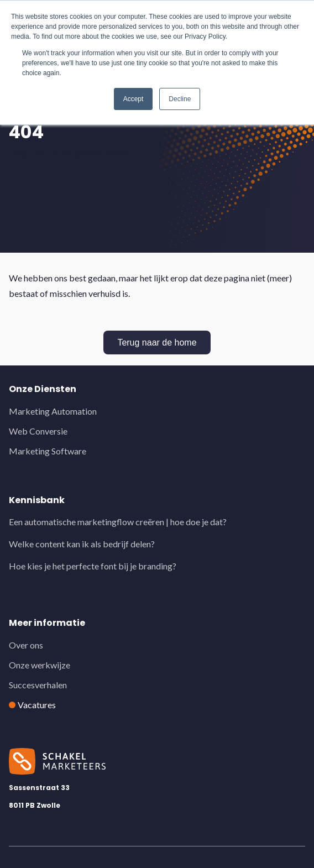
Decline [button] (180, 99)
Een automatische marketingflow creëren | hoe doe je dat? (118, 522)
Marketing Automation (53, 411)
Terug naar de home (157, 343)
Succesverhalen (38, 685)
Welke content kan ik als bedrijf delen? (82, 544)
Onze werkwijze (40, 665)
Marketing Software (48, 451)
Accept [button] (134, 99)
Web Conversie (38, 431)
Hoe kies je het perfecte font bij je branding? (93, 566)
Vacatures (37, 705)
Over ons (26, 645)
